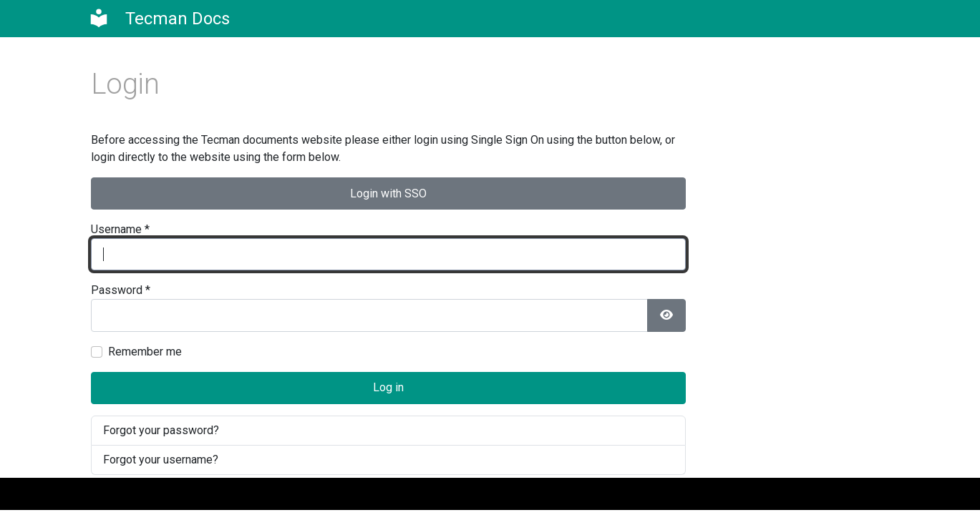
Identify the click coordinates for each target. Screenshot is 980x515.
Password (121, 290)
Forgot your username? (161, 460)
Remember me (145, 352)
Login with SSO (388, 193)
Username (120, 229)
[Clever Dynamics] (159, 19)
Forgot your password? (161, 430)
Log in (388, 387)
